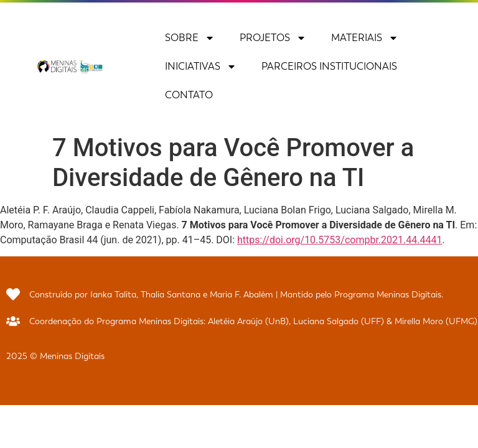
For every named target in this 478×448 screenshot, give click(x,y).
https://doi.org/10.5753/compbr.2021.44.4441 (340, 240)
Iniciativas (201, 67)
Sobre (190, 38)
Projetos (273, 38)
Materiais (365, 38)
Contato (189, 95)
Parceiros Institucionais (329, 66)
